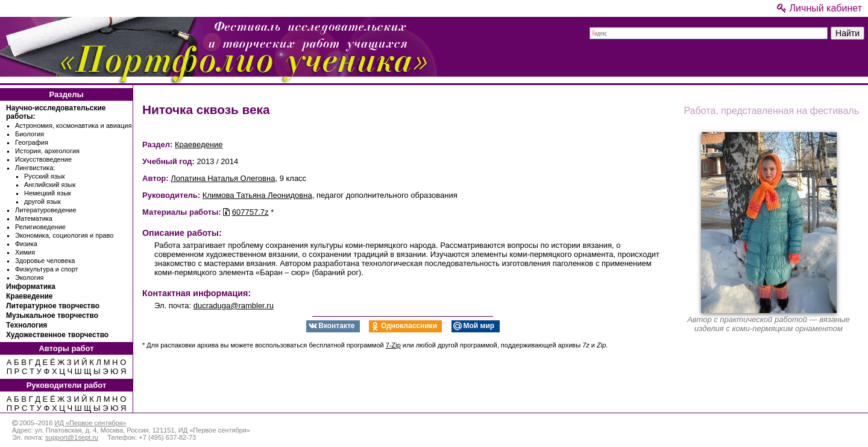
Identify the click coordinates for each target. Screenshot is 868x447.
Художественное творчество (57, 335)
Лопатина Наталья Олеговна (223, 178)
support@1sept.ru (72, 437)
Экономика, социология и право (64, 235)
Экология (30, 277)
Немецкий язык (48, 193)
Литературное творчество (53, 306)
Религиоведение (40, 227)
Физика (26, 244)
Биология (30, 134)
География (32, 142)
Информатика (31, 287)
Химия (25, 252)
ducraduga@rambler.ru (234, 306)
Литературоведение (46, 210)
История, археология (47, 151)
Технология (27, 325)
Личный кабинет (819, 8)
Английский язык (50, 185)
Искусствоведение (43, 159)
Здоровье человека (45, 261)
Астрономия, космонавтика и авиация (73, 125)
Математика (34, 218)
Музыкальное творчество (52, 315)
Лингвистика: (35, 168)
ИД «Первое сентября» (90, 423)
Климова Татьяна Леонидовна (257, 195)
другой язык (42, 201)
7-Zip (393, 345)
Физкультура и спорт (47, 269)
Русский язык (45, 176)
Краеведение (29, 296)
